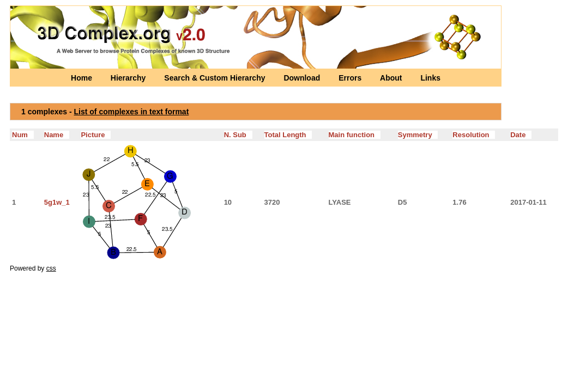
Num (23, 135)
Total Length (288, 135)
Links (430, 78)
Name (57, 135)
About (392, 78)
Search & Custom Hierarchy (216, 78)
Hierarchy (129, 78)
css (51, 268)
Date (521, 135)
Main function (355, 135)
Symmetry (418, 135)
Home (83, 78)
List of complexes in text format (132, 112)
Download (303, 78)
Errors (351, 78)
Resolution (474, 135)
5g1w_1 (57, 202)
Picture (96, 135)
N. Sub (238, 135)
